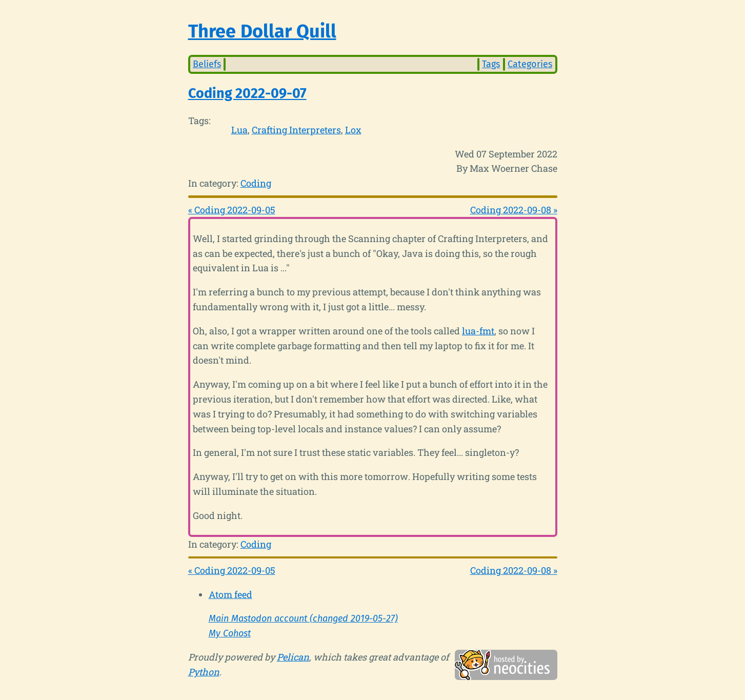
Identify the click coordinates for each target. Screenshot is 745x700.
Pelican (293, 657)
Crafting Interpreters (296, 130)
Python (204, 672)
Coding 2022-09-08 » (514, 210)
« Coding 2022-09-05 (232, 210)
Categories (530, 64)
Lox (353, 130)
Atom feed (230, 594)
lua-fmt (478, 331)
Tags (491, 64)
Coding (256, 183)
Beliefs (207, 64)
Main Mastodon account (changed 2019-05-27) (303, 618)
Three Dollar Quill (262, 31)
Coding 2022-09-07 (247, 93)
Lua (239, 130)
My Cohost (230, 633)
